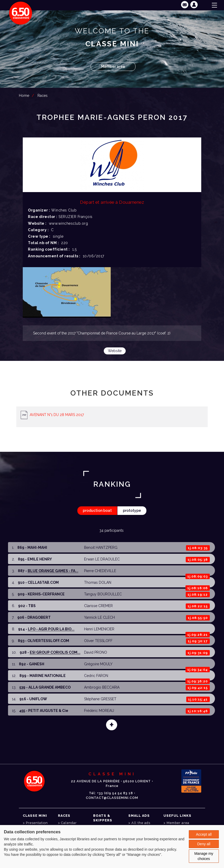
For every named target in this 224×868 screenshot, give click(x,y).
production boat (97, 510)
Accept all (204, 834)
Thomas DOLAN (98, 582)
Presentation (37, 823)
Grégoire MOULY (98, 664)
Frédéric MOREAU (99, 711)
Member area (113, 67)
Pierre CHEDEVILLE (100, 571)
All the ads (141, 823)
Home (24, 96)
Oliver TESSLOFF (98, 641)
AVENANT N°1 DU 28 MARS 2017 (57, 415)
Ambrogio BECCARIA (102, 687)
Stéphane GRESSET (100, 699)
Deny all (204, 844)
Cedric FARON (96, 676)
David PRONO (96, 652)
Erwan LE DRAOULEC (102, 559)
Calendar (69, 823)
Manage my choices (204, 856)
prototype (132, 510)
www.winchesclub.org (69, 223)
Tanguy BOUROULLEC (103, 594)
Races (43, 96)
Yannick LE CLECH (99, 617)
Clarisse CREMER (98, 606)
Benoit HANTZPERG (101, 548)
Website (115, 351)
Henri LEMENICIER (99, 629)
